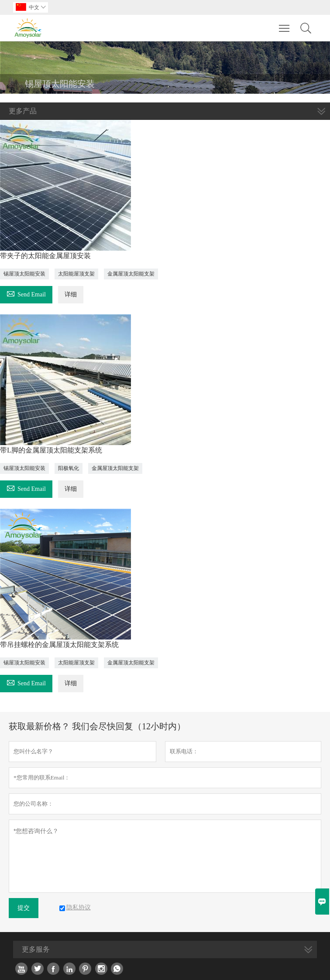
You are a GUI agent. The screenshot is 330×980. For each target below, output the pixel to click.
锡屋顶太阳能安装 (24, 274)
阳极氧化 (69, 468)
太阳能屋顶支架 (76, 274)
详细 (71, 294)
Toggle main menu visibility (285, 24)
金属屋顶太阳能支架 (131, 274)
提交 (24, 908)
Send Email (26, 293)
